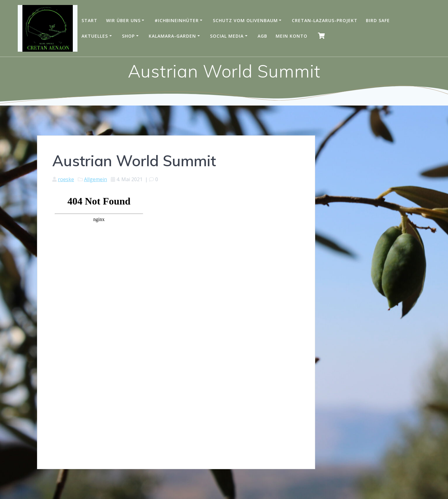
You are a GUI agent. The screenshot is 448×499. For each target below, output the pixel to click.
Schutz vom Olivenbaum (245, 20)
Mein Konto (292, 36)
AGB (262, 36)
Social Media (227, 36)
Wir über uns (123, 20)
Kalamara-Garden (172, 36)
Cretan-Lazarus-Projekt (325, 20)
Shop (128, 36)
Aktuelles (95, 36)
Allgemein (96, 179)
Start (89, 20)
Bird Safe (378, 20)
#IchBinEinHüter (177, 20)
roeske (66, 179)
